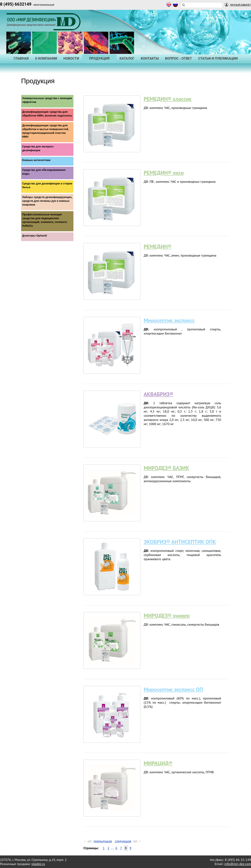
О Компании (46, 58)
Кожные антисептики (36, 160)
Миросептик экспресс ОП (173, 689)
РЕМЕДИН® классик (168, 99)
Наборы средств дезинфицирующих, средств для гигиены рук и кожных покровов (47, 201)
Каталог (127, 58)
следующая (123, 841)
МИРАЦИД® (158, 763)
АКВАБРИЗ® (159, 394)
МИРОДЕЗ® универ (167, 616)
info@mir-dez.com (238, 864)
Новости (71, 58)
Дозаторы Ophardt (35, 236)
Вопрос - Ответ (178, 58)
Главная (21, 58)
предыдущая (103, 841)
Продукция (99, 58)
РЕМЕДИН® (158, 246)
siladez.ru (38, 864)
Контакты (150, 58)
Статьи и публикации (218, 58)
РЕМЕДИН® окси (164, 173)
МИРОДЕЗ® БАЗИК (166, 468)
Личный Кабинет (240, 5)
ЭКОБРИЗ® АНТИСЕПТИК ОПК (180, 542)
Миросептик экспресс (169, 320)
